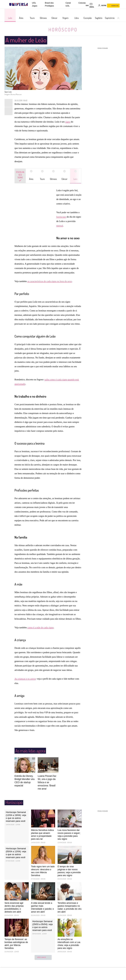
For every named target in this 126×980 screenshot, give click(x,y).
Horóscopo (63, 30)
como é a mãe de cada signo (40, 632)
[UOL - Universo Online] (30, 4)
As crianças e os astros (25, 683)
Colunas (82, 3)
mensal (60, 226)
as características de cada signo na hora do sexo (50, 286)
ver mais (43, 962)
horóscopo (61, 217)
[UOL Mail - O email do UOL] (93, 6)
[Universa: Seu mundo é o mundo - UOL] (18, 4)
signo (68, 122)
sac (87, 6)
